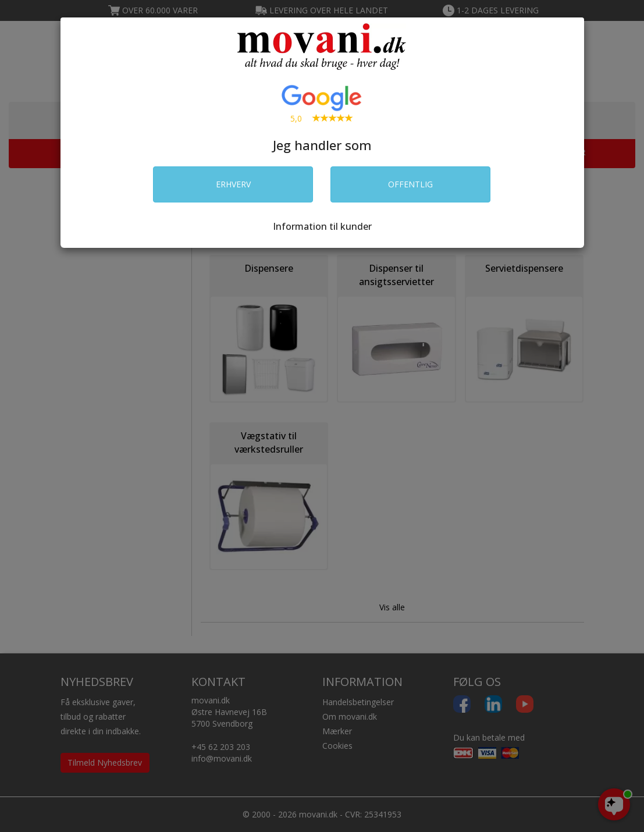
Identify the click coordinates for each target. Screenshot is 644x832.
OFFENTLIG (410, 184)
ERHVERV (233, 184)
